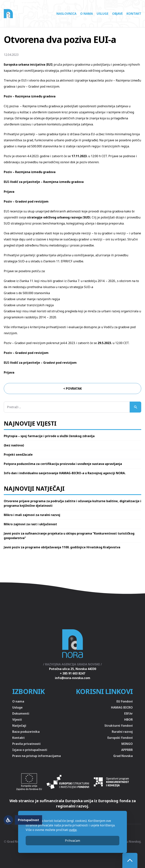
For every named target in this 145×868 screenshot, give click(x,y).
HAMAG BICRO (122, 707)
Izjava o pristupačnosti (30, 750)
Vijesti (17, 720)
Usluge (103, 14)
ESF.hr (128, 713)
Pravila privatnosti (26, 744)
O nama (87, 14)
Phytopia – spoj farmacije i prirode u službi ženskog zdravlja (49, 436)
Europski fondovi (120, 738)
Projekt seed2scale (18, 455)
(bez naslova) (14, 445)
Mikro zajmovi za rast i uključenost (30, 524)
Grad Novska (123, 756)
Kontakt (134, 14)
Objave (117, 14)
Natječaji (19, 726)
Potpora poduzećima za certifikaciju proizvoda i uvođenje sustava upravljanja (63, 464)
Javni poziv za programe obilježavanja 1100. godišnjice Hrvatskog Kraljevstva (62, 547)
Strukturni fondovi (119, 726)
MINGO (127, 744)
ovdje (73, 830)
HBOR (128, 720)
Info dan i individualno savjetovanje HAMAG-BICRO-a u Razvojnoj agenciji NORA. (65, 473)
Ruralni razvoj (122, 732)
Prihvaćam (72, 841)
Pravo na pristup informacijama (37, 756)
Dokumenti (21, 713)
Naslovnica (66, 14)
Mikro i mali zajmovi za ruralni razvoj (32, 515)
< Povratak (72, 389)
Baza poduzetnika (26, 732)
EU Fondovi (125, 701)
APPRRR (127, 750)
